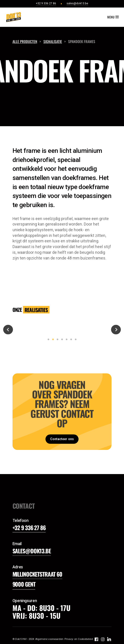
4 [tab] (61, 339)
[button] (114, 17)
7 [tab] (75, 339)
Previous (8, 329)
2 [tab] (52, 339)
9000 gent (24, 584)
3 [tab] (57, 339)
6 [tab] (70, 339)
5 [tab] (66, 339)
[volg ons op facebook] (96, 639)
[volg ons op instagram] (103, 639)
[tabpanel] (62, 330)
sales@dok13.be (32, 551)
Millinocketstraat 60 (37, 574)
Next (116, 329)
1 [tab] (47, 339)
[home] (12, 17)
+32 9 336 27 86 (29, 527)
